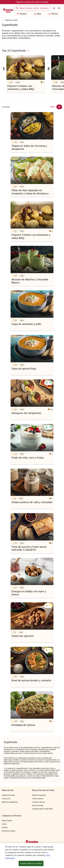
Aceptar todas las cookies (31, 863)
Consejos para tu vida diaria (42, 809)
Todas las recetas (11, 20)
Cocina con (6, 799)
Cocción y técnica (39, 802)
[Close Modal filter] (59, 107)
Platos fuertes (7, 821)
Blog (37, 14)
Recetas (22, 14)
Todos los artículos (39, 795)
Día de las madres (9, 831)
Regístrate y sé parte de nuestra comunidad (32, 2)
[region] (32, 856)
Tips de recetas (38, 805)
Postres (5, 827)
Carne (4, 824)
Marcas (53, 14)
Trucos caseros (38, 799)
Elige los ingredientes (10, 802)
